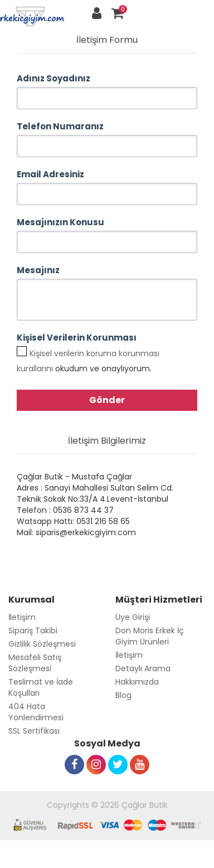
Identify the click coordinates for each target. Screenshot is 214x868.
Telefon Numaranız (60, 126)
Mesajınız (38, 270)
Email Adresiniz (50, 174)
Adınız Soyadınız (53, 78)
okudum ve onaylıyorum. (88, 361)
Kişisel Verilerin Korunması (77, 338)
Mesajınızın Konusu (60, 222)
